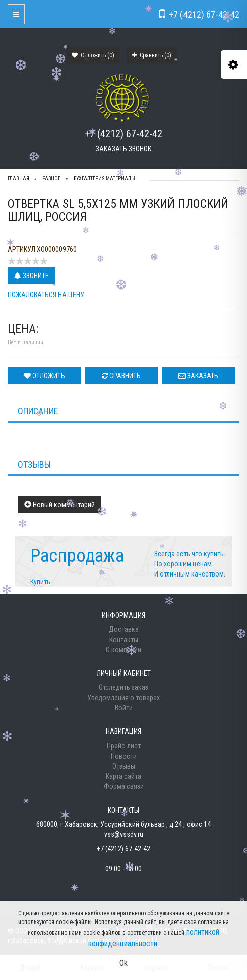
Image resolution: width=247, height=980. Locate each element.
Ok (124, 963)
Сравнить (121, 376)
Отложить (44, 376)
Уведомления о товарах (124, 698)
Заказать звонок (124, 149)
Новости (124, 756)
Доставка (124, 629)
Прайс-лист (124, 746)
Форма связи (124, 786)
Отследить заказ (124, 687)
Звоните (32, 276)
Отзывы (124, 766)
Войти (124, 708)
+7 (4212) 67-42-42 (124, 134)
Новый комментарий (59, 505)
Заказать (198, 376)
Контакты (124, 640)
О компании (124, 650)
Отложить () (93, 55)
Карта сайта (124, 776)
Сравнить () (152, 55)
